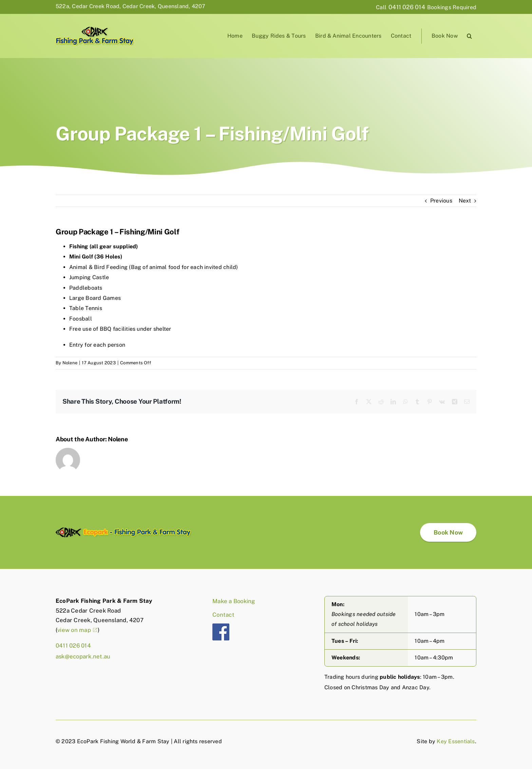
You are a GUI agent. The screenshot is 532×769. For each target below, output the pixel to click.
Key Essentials (456, 741)
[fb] (221, 626)
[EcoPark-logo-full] (123, 530)
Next (465, 201)
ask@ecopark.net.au (83, 656)
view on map (74, 630)
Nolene (70, 363)
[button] (469, 36)
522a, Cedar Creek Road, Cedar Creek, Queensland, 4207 (131, 6)
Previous (441, 201)
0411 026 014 (407, 7)
